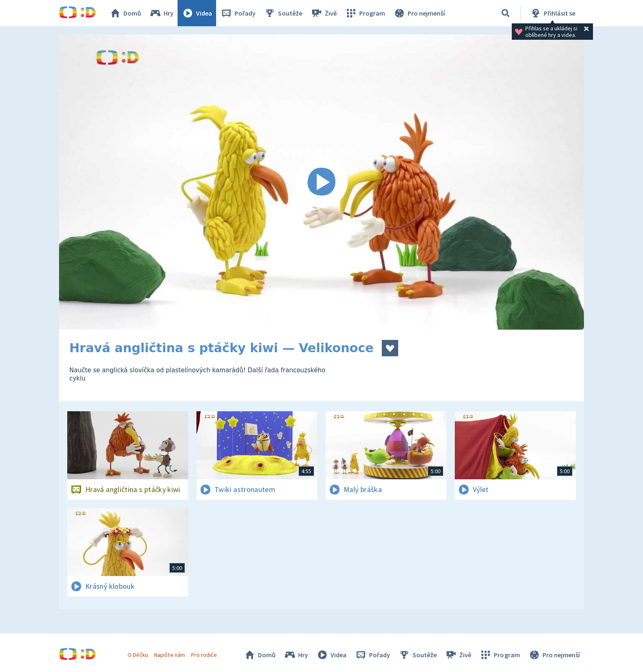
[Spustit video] (321, 182)
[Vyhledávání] (506, 13)
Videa (197, 13)
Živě (324, 13)
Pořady (238, 13)
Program (365, 13)
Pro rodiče (204, 655)
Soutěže (283, 13)
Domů (125, 13)
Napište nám (169, 655)
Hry (161, 13)
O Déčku (138, 655)
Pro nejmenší (419, 13)
